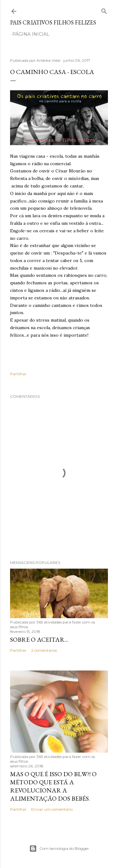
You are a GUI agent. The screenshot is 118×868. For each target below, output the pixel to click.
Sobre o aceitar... (39, 639)
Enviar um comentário (52, 809)
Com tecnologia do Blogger (59, 849)
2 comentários (44, 650)
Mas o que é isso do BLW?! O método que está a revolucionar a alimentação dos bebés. (53, 786)
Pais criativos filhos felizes (53, 22)
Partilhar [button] (18, 374)
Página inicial (31, 34)
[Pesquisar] (104, 10)
